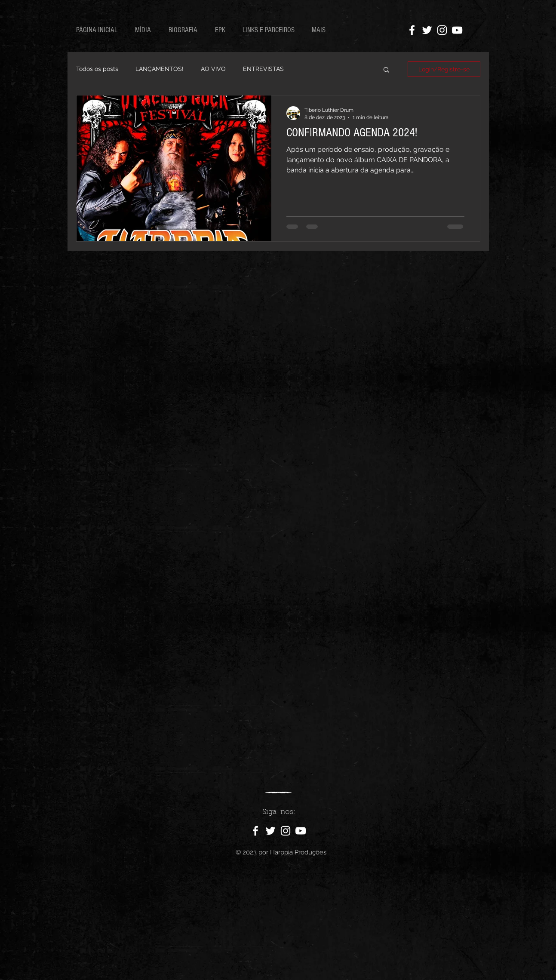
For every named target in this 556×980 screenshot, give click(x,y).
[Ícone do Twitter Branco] (427, 30)
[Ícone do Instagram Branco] (442, 30)
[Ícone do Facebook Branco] (412, 30)
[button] (386, 70)
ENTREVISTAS (263, 69)
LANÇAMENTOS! (160, 69)
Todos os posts (97, 69)
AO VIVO (213, 69)
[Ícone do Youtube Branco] (457, 30)
